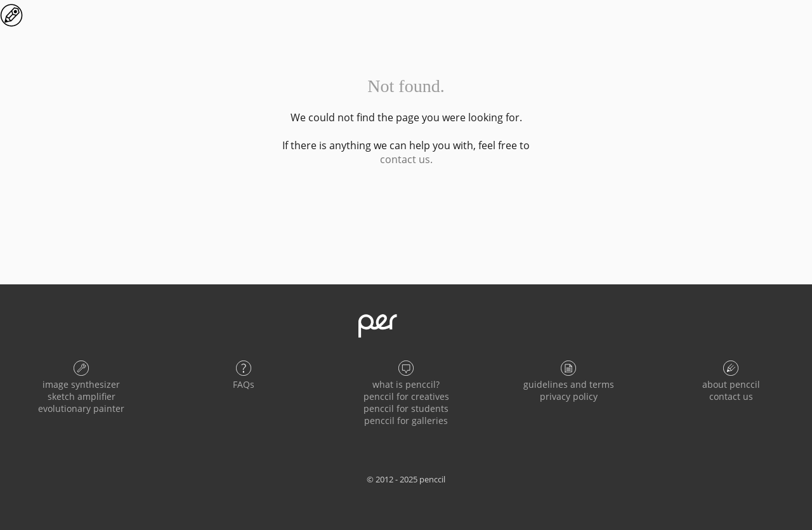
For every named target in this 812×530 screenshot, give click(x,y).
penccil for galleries (406, 421)
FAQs (244, 384)
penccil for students (406, 408)
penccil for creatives (406, 396)
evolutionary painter (81, 408)
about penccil (731, 384)
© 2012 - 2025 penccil (406, 479)
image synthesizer (81, 384)
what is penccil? (406, 384)
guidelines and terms (569, 384)
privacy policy (569, 396)
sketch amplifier (82, 396)
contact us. (406, 159)
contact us (731, 396)
